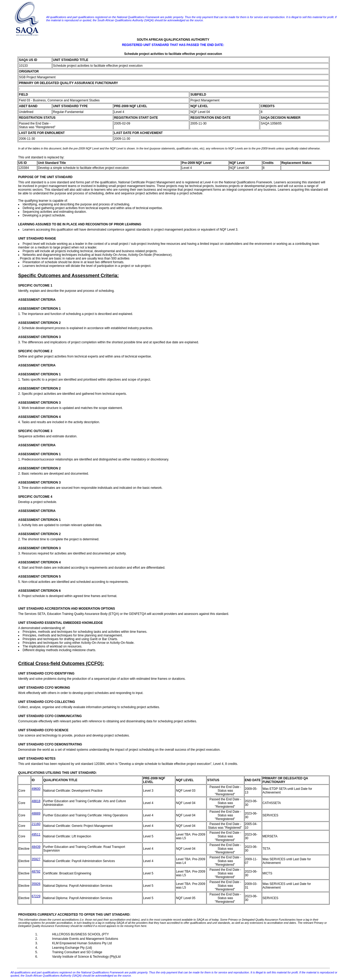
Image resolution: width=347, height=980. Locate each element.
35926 (36, 884)
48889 (36, 813)
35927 (36, 859)
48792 (36, 872)
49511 (36, 834)
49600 (36, 789)
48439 (36, 847)
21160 (36, 824)
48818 (36, 801)
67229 (36, 896)
